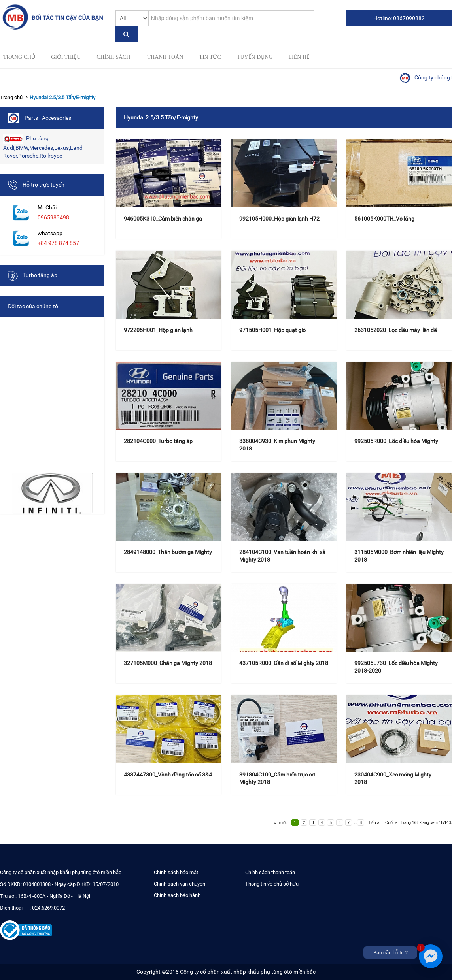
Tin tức (210, 57)
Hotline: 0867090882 (399, 18)
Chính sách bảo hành (177, 895)
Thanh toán (165, 57)
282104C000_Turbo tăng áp (158, 441)
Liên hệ (299, 57)
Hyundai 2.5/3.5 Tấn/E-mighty (62, 97)
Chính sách (113, 57)
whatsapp (50, 233)
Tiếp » (374, 823)
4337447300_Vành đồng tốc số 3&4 (168, 775)
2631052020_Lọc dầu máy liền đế (395, 330)
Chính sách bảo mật (176, 872)
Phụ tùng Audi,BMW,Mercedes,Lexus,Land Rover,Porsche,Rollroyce (43, 146)
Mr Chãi (47, 207)
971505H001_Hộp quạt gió (272, 330)
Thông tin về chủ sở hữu (272, 884)
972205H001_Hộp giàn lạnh (158, 330)
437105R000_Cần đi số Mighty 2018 (284, 663)
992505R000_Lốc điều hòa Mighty (396, 441)
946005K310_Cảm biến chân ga (163, 219)
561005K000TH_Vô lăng (384, 219)
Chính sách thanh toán (270, 872)
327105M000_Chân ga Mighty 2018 (168, 663)
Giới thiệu (66, 57)
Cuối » (391, 823)
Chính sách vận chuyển (180, 884)
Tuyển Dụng (255, 57)
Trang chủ (19, 57)
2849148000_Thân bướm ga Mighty (168, 552)
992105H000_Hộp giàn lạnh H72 (279, 219)
